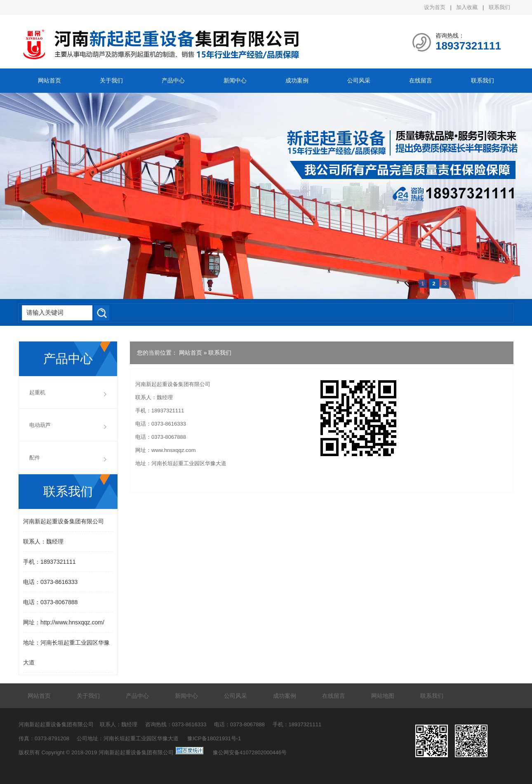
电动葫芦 (40, 425)
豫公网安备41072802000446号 (250, 752)
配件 (35, 458)
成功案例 (297, 80)
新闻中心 (235, 80)
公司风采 (359, 80)
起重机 (37, 392)
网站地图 (383, 696)
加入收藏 (467, 7)
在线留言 (421, 80)
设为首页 (435, 7)
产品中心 (173, 80)
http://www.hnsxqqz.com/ (72, 622)
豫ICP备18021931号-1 (214, 738)
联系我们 (499, 7)
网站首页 (49, 80)
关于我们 (111, 80)
